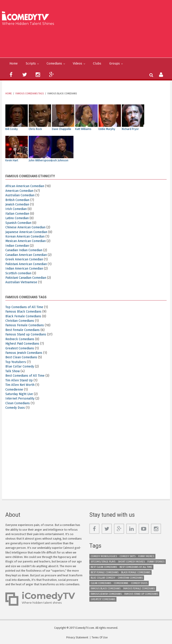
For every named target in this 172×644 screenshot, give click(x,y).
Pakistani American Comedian (26, 264)
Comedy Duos (15, 408)
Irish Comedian (16, 209)
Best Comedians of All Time (25, 376)
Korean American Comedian (25, 237)
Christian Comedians (20, 321)
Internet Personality (20, 399)
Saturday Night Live (19, 394)
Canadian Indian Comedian (24, 250)
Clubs (97, 64)
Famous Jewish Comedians (24, 353)
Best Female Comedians (23, 330)
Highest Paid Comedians (22, 344)
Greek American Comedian (24, 259)
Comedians (54, 64)
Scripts (31, 64)
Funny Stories (156, 562)
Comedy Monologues (104, 556)
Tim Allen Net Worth (20, 385)
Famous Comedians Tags (30, 94)
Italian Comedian (17, 214)
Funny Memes (146, 556)
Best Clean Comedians (21, 357)
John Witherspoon (40, 160)
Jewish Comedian (17, 204)
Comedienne (14, 390)
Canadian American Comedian (26, 255)
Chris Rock (35, 129)
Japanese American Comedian (26, 232)
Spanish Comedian (18, 223)
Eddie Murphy (107, 129)
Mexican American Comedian (26, 241)
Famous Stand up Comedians (26, 334)
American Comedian (19, 191)
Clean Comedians (18, 403)
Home (14, 64)
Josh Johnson (60, 160)
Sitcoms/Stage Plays (103, 562)
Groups (115, 64)
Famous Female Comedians (25, 325)
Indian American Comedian (24, 269)
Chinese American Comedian (25, 227)
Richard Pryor (130, 129)
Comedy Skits (128, 556)
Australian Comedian (20, 195)
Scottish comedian (18, 273)
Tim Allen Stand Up (19, 380)
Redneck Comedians (20, 339)
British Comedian (17, 200)
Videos (77, 64)
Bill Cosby (12, 129)
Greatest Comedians (20, 348)
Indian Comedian (17, 246)
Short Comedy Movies (131, 562)
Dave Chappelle (62, 129)
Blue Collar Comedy (20, 366)
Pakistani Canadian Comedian (26, 278)
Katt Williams (83, 129)
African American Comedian (25, 186)
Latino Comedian (17, 218)
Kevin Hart (12, 160)
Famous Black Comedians (23, 312)
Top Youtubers (16, 362)
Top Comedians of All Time (24, 307)
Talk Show (13, 371)
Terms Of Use (100, 638)
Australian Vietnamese (21, 282)
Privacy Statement (77, 638)
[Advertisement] (88, 41)
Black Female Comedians (23, 316)
